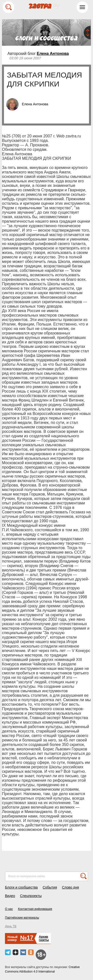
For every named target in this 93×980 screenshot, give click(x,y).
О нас (9, 909)
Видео (10, 896)
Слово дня (71, 887)
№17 (27, 938)
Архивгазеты (44, 938)
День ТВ (11, 926)
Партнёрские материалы (22, 918)
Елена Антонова (53, 54)
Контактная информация (35, 909)
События (50, 887)
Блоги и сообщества (21, 887)
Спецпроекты (31, 896)
